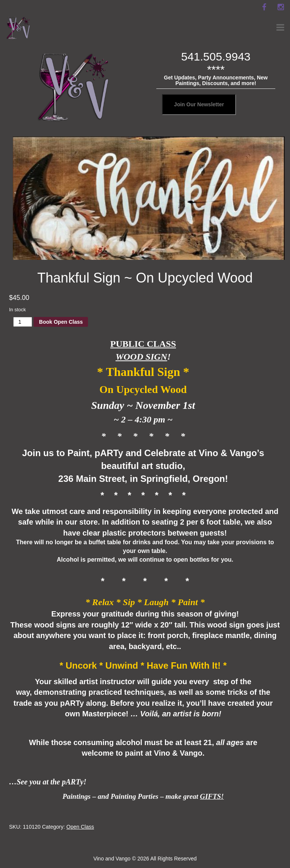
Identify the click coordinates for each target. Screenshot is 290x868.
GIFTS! (212, 796)
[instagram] (281, 7)
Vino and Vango (112, 859)
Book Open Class (61, 322)
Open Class (80, 827)
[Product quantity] (23, 322)
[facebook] (264, 7)
